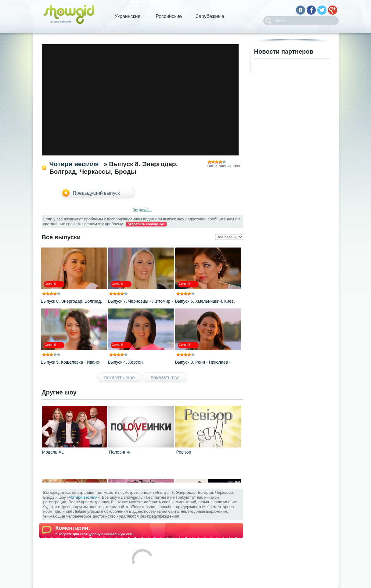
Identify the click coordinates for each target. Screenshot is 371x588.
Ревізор (184, 452)
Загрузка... (142, 210)
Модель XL (53, 452)
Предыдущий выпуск (96, 193)
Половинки (120, 452)
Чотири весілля (74, 164)
